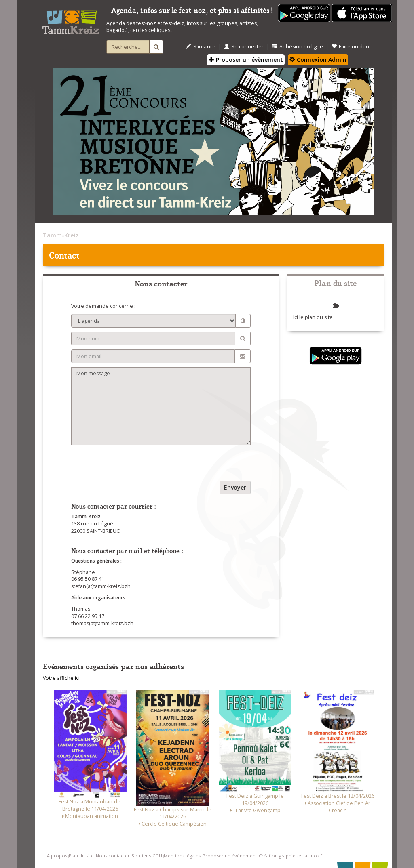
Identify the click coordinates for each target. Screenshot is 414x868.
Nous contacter (113, 856)
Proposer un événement (230, 856)
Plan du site (81, 856)
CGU (157, 856)
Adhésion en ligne (298, 47)
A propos (57, 856)
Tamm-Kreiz (61, 235)
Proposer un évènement (246, 60)
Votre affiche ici (61, 678)
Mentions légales (182, 856)
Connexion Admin (318, 60)
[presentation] (133, 465)
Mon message (161, 406)
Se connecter (244, 47)
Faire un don (350, 47)
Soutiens (141, 856)
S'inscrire (201, 47)
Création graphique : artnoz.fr (291, 856)
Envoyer (235, 487)
